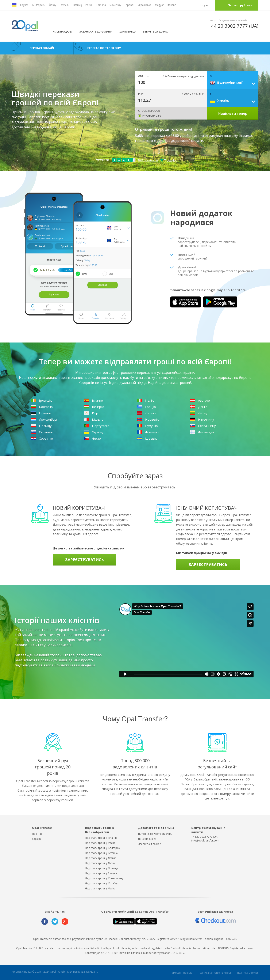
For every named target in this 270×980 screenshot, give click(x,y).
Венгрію (94, 407)
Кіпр (91, 413)
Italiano (172, 5)
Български (39, 5)
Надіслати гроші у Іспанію (101, 838)
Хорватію (42, 438)
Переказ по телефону (104, 48)
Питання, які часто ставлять (155, 834)
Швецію (147, 438)
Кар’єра (37, 839)
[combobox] (234, 82)
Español (129, 5)
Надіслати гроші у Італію (100, 843)
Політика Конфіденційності (215, 973)
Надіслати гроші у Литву (100, 863)
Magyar (159, 5)
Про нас (37, 834)
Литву (199, 413)
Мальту (94, 419)
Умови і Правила (182, 973)
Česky (53, 5)
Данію (199, 407)
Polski (89, 5)
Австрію (200, 400)
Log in (204, 5)
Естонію (41, 413)
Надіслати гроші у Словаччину (104, 878)
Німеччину (202, 419)
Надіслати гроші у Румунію (102, 873)
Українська (145, 5)
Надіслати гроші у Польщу (101, 868)
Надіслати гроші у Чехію (100, 888)
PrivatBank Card (152, 116)
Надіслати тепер (233, 113)
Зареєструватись (84, 560)
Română (101, 5)
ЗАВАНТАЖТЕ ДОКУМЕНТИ (96, 32)
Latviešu (65, 5)
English (24, 5)
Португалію (97, 426)
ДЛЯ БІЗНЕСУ (128, 32)
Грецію (146, 407)
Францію (148, 432)
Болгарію (42, 407)
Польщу (41, 426)
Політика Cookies (248, 973)
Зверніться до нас (156, 32)
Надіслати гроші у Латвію (101, 858)
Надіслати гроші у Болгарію (102, 848)
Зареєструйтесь (240, 5)
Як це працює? (62, 32)
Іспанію (93, 400)
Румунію (147, 426)
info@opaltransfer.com (205, 841)
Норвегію (148, 419)
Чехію (92, 438)
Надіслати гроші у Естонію (101, 853)
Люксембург (44, 419)
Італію (146, 400)
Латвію (146, 413)
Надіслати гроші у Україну (101, 883)
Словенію (42, 432)
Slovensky (115, 5)
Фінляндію (202, 432)
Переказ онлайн (43, 48)
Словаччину (203, 426)
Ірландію (42, 400)
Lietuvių (78, 5)
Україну (94, 432)
